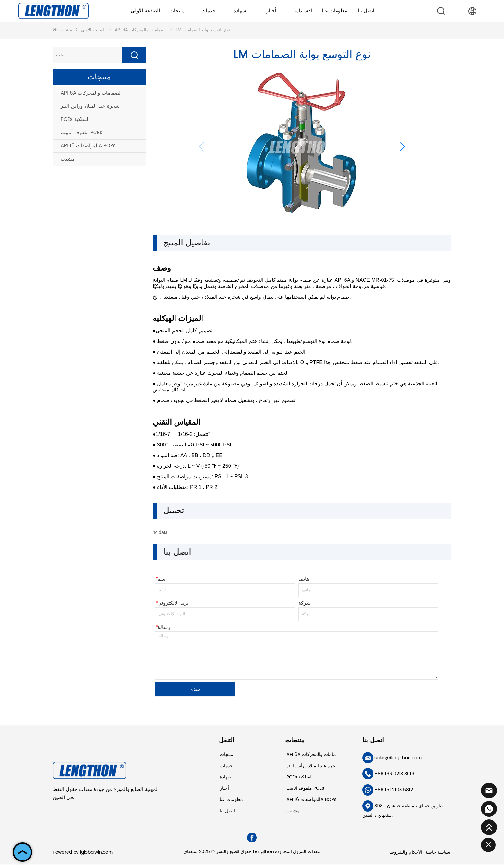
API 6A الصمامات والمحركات (141, 30)
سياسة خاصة (438, 853)
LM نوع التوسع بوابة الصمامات (202, 30)
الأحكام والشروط (406, 853)
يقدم (195, 690)
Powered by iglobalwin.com (83, 853)
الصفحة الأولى (82, 30)
